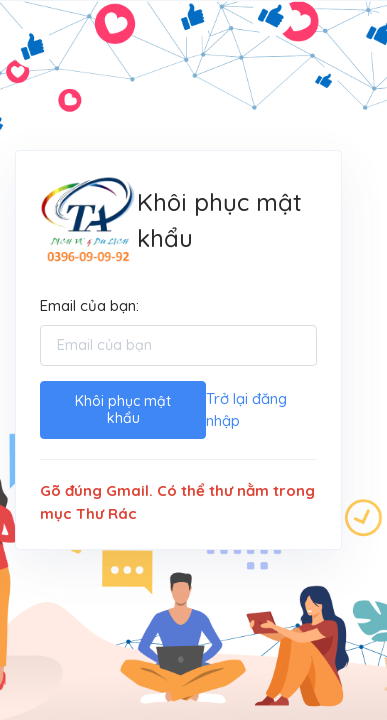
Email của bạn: (89, 305)
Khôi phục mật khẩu (123, 410)
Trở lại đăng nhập (246, 410)
